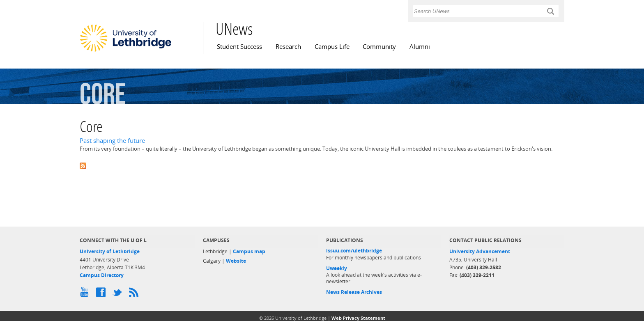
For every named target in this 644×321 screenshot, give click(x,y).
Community (379, 47)
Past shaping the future (112, 141)
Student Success (239, 47)
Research (288, 47)
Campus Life (332, 47)
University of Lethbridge (110, 251)
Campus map (249, 251)
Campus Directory (102, 275)
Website (236, 261)
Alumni (420, 47)
